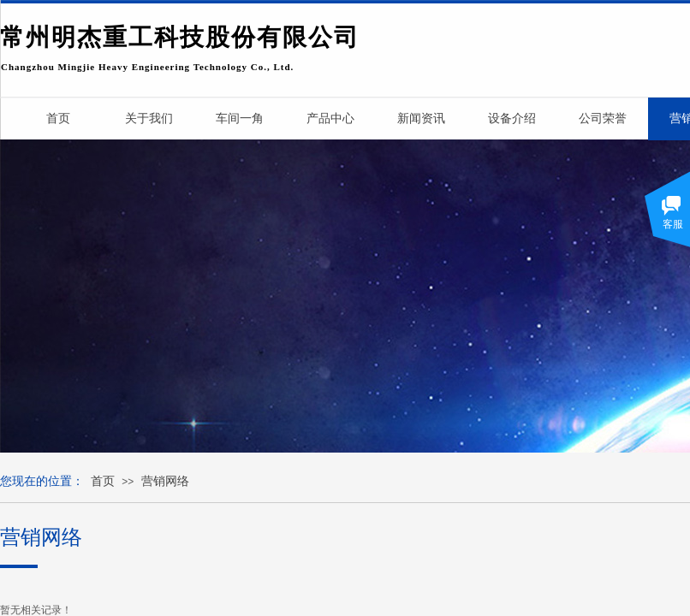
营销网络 (165, 481)
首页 (103, 481)
